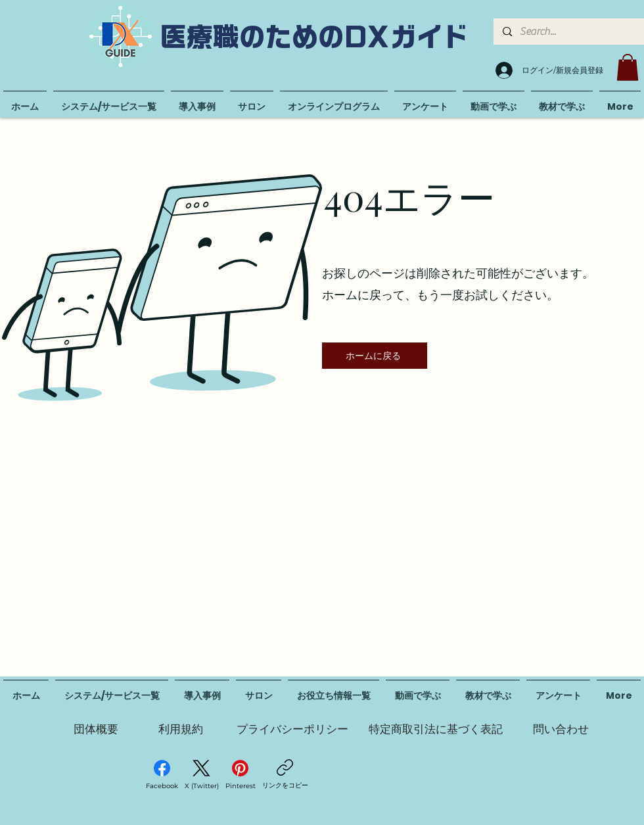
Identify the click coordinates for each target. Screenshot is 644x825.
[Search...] (568, 32)
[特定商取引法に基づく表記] (436, 729)
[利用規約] (181, 729)
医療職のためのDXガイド (315, 37)
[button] (628, 67)
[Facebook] (162, 775)
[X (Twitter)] (202, 775)
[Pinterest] (241, 775)
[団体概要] (96, 729)
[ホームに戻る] (375, 356)
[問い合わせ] (561, 729)
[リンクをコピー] (285, 775)
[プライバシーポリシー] (292, 729)
